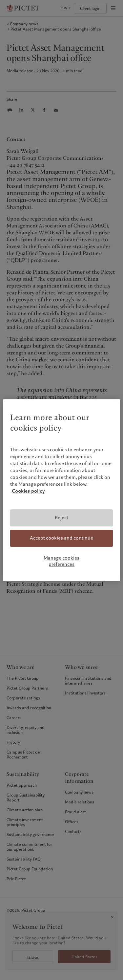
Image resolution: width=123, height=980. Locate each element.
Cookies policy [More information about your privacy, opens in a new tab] (28, 491)
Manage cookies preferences (61, 561)
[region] (61, 490)
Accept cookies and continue (61, 538)
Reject (61, 518)
